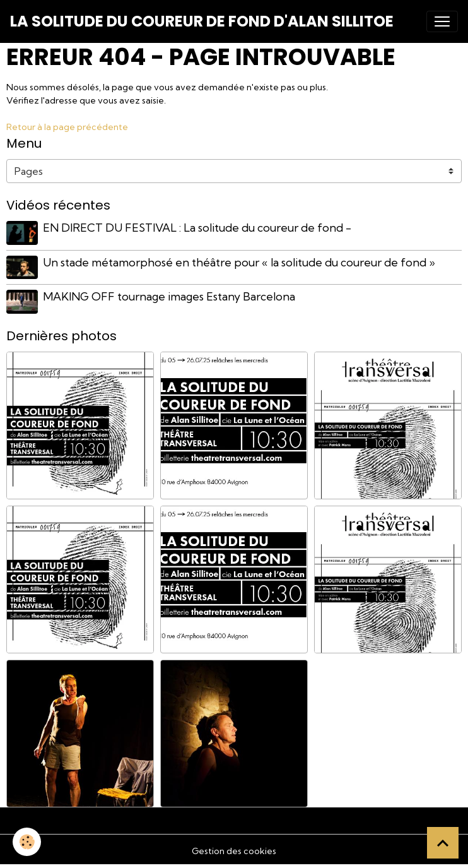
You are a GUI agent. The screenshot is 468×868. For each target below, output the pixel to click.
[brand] (202, 21)
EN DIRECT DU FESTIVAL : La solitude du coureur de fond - (197, 228)
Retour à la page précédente (67, 127)
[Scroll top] (443, 843)
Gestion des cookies (234, 851)
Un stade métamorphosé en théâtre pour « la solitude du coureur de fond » (239, 262)
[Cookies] (27, 842)
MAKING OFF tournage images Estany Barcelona (169, 296)
